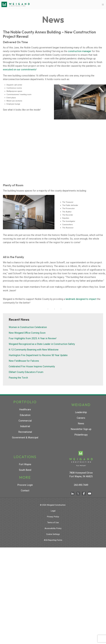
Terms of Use (53, 523)
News (81, 423)
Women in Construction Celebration (28, 327)
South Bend (25, 470)
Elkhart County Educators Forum (26, 372)
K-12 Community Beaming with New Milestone (34, 350)
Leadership (81, 412)
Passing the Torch (18, 378)
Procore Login (25, 485)
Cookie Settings (53, 534)
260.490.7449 (81, 485)
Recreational (25, 432)
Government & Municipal (25, 438)
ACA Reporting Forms (53, 540)
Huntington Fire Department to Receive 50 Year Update (38, 355)
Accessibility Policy (53, 528)
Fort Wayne (25, 464)
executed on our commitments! (20, 69)
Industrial (25, 426)
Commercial (25, 421)
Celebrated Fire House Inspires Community (32, 366)
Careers (81, 418)
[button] (103, 5)
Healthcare (25, 409)
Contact (25, 491)
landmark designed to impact (81, 299)
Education (25, 415)
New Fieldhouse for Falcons (24, 361)
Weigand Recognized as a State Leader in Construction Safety (42, 344)
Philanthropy (81, 435)
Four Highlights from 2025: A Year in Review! (33, 338)
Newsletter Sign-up (81, 429)
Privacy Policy (53, 517)
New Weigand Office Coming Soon (27, 333)
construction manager (80, 51)
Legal (53, 511)
